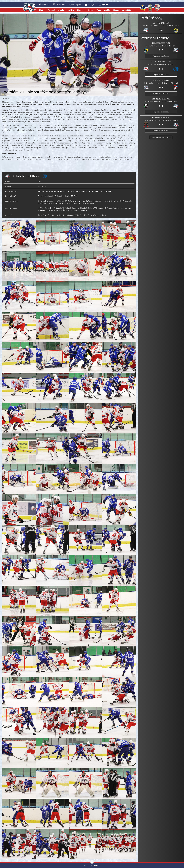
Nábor (91, 10)
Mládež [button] (81, 10)
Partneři (51, 10)
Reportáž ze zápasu (161, 56)
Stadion (62, 10)
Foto (99, 10)
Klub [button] (42, 10)
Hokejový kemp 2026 (122, 10)
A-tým (71, 10)
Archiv (107, 10)
